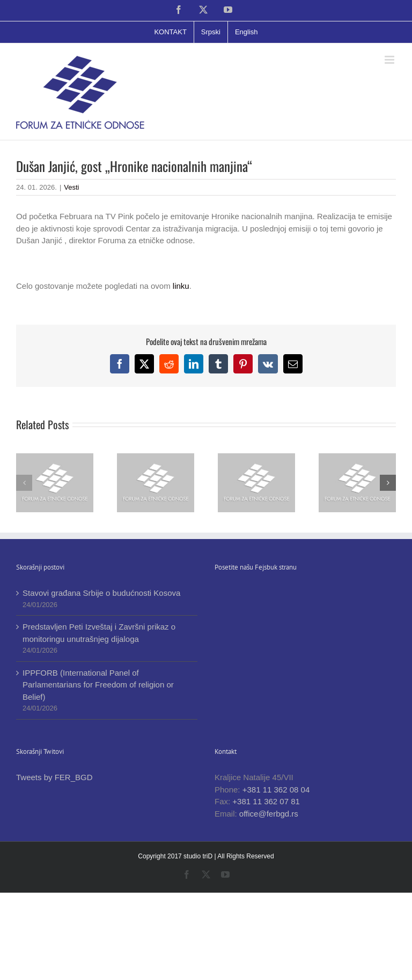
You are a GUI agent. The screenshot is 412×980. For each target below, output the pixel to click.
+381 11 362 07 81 (266, 801)
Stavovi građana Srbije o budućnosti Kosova (101, 593)
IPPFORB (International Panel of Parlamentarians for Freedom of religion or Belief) (98, 685)
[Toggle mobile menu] (390, 60)
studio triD (199, 856)
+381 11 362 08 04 (276, 790)
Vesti (71, 187)
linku (180, 286)
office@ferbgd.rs (269, 814)
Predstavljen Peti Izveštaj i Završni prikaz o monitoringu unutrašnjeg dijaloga (99, 633)
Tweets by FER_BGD (54, 777)
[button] (24, 483)
